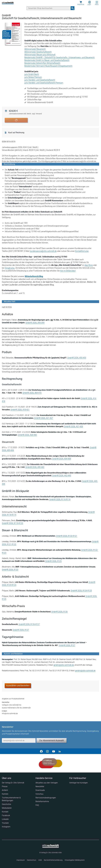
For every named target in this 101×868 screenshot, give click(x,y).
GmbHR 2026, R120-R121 (67, 536)
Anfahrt (5, 790)
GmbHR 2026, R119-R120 (12, 523)
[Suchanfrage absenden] (73, 8)
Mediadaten (7, 808)
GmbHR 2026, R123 (53, 561)
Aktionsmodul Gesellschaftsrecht (38, 52)
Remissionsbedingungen (46, 798)
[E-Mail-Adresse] (19, 740)
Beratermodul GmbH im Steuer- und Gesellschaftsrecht (47, 60)
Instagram (6, 827)
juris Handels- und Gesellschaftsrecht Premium (44, 83)
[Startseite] (51, 847)
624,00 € (25, 112)
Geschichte (6, 804)
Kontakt (5, 812)
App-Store (89, 265)
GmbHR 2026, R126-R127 (29, 624)
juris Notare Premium (33, 77)
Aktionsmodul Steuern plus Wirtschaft (40, 55)
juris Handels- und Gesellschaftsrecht (40, 80)
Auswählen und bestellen (18, 686)
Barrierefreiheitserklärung (53, 860)
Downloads (40, 790)
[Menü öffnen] (97, 2)
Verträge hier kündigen (79, 783)
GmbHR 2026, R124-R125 (81, 591)
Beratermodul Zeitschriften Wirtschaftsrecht (42, 63)
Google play (10, 268)
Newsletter (40, 786)
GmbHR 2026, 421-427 (44, 418)
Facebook (6, 815)
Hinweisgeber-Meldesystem (75, 860)
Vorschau (39, 794)
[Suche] (49, 8)
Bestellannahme (42, 801)
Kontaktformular (82, 251)
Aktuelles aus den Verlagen (47, 783)
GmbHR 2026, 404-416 (32, 393)
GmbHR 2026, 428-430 (27, 435)
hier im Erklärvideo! (68, 271)
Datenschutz (32, 860)
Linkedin (5, 819)
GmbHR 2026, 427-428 (73, 426)
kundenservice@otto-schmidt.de (43, 251)
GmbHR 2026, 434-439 (62, 459)
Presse (5, 786)
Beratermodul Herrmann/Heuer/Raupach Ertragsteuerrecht (48, 66)
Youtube (5, 823)
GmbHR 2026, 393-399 (35, 323)
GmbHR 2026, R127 (21, 630)
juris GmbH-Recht (32, 74)
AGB (40, 860)
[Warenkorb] (81, 3)
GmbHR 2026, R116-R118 (60, 499)
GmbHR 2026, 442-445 (62, 476)
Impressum (21, 860)
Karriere (5, 794)
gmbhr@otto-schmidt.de (64, 665)
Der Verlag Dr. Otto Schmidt (13, 783)
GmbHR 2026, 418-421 (20, 410)
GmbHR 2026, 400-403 (77, 358)
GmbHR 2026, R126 (59, 612)
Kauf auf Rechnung (16, 133)
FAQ (37, 805)
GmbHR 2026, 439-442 (35, 467)
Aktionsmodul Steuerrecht (35, 49)
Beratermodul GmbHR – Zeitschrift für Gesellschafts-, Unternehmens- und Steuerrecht (59, 57)
